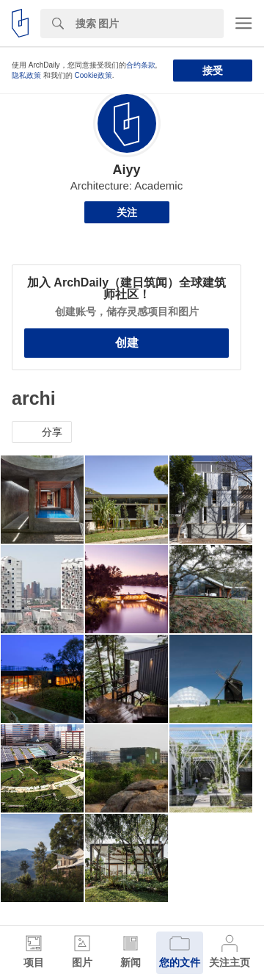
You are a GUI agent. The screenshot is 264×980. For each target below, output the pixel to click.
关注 (127, 212)
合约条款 (141, 65)
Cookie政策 (93, 75)
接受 (213, 71)
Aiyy (126, 170)
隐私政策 (26, 75)
